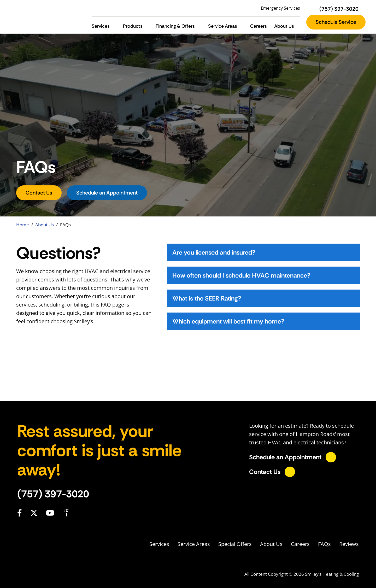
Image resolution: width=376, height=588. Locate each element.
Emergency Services (280, 8)
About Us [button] (284, 26)
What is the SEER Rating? (207, 298)
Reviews (349, 544)
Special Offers (235, 544)
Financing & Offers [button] (175, 26)
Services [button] (101, 26)
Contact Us (39, 193)
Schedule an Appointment (107, 193)
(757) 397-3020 (53, 494)
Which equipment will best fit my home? (228, 321)
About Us (45, 225)
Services (159, 544)
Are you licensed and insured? (214, 252)
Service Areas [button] (223, 26)
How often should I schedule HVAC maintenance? (241, 275)
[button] (114, 26)
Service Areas (194, 544)
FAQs (324, 544)
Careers (258, 26)
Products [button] (133, 26)
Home (23, 225)
